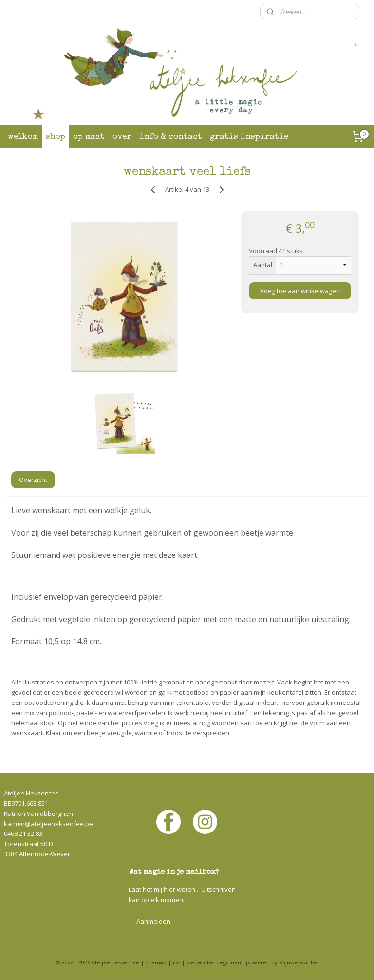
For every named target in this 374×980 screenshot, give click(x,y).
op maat (89, 137)
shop (56, 137)
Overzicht (33, 480)
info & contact (171, 137)
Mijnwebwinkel (299, 962)
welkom (23, 137)
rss (177, 962)
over (122, 137)
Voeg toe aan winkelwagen (300, 291)
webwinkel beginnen (214, 962)
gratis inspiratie (249, 137)
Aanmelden (153, 921)
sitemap (156, 962)
